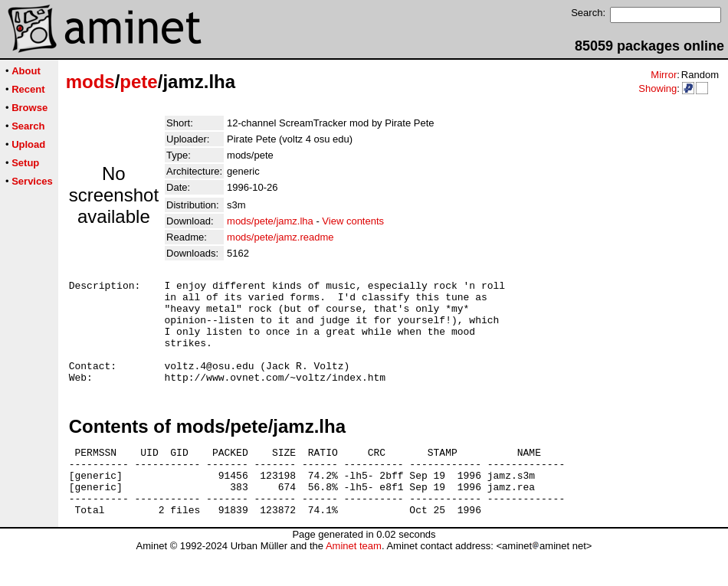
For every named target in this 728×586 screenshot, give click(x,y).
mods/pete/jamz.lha (270, 221)
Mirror (664, 75)
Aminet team (354, 580)
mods (90, 82)
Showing (657, 88)
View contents (353, 221)
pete (138, 82)
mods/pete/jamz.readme (280, 237)
